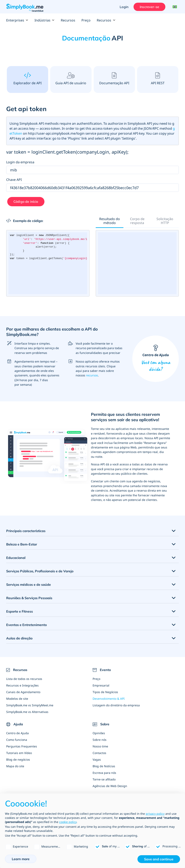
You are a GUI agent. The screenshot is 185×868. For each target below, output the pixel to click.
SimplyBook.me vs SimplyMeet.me (30, 705)
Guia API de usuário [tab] (71, 79)
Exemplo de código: (25, 221)
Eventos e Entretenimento (26, 625)
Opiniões (99, 733)
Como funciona (17, 740)
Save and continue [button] (159, 859)
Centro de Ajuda (156, 359)
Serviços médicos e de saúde (29, 585)
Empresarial (101, 685)
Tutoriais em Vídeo (19, 753)
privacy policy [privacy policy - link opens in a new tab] (155, 814)
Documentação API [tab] (114, 79)
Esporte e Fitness (20, 611)
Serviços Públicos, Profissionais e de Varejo (40, 571)
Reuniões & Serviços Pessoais (29, 598)
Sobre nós (100, 740)
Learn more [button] (21, 859)
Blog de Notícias (104, 766)
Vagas (97, 759)
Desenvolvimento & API (109, 699)
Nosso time (100, 746)
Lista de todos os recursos (24, 679)
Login (124, 7)
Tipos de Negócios (105, 692)
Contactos (99, 753)
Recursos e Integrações (22, 685)
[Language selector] (174, 7)
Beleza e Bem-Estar (22, 544)
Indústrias (45, 20)
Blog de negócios (18, 759)
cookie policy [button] (68, 822)
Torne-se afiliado (104, 779)
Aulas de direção (19, 638)
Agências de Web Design (110, 786)
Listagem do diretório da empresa (116, 705)
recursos (92, 375)
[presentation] (27, 79)
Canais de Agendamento (23, 692)
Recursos (68, 20)
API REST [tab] (158, 79)
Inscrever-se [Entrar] (149, 7)
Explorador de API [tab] (27, 79)
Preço (86, 20)
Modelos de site (17, 699)
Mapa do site (15, 766)
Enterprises (17, 20)
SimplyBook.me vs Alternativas (27, 712)
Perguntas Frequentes (22, 746)
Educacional (16, 558)
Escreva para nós (104, 773)
